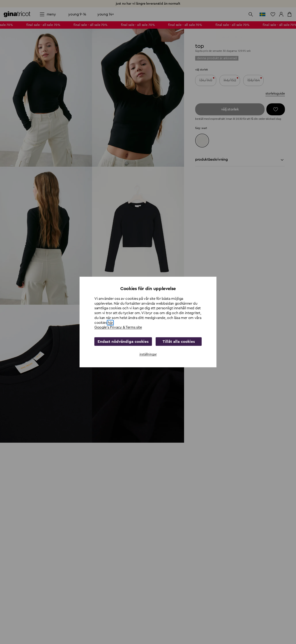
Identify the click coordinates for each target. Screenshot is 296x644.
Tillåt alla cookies (177, 342)
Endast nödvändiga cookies (121, 342)
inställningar (148, 354)
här (110, 323)
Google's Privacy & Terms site (118, 328)
